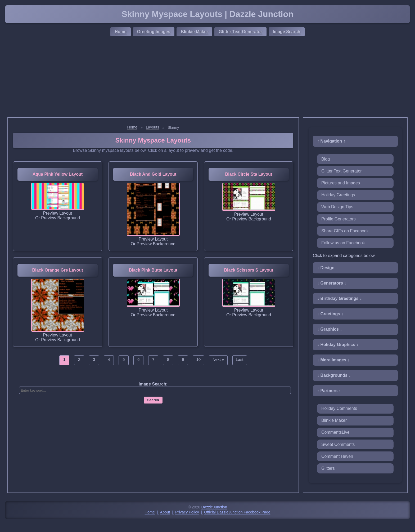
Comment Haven (337, 456)
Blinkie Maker (194, 32)
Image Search (287, 32)
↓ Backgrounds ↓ (334, 375)
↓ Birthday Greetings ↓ (339, 298)
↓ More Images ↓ (333, 360)
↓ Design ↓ (327, 268)
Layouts (152, 127)
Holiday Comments (339, 408)
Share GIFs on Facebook (345, 231)
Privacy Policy (187, 512)
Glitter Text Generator (240, 32)
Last (240, 359)
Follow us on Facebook (343, 243)
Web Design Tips (337, 207)
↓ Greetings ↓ (330, 314)
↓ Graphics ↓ (330, 329)
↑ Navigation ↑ (331, 141)
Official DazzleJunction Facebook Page (237, 512)
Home (120, 32)
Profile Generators (339, 219)
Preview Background (60, 218)
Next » (218, 359)
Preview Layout (58, 213)
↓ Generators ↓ (332, 283)
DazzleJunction (214, 507)
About (165, 512)
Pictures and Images (341, 183)
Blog (326, 159)
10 (198, 359)
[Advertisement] (207, 78)
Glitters (328, 468)
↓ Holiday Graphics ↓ (338, 345)
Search (153, 400)
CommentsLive (335, 432)
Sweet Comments (338, 444)
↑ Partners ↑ (329, 391)
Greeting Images (154, 32)
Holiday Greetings (338, 195)
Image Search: (153, 384)
